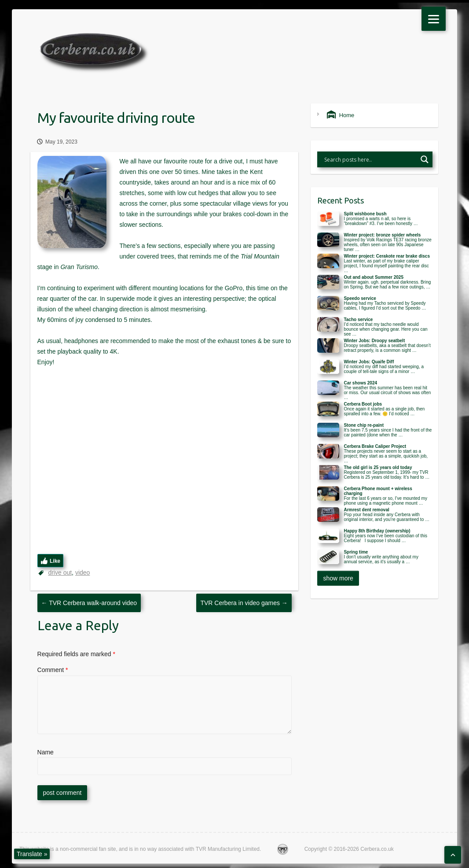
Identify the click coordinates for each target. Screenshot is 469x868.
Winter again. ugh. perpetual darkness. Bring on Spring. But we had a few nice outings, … (387, 284)
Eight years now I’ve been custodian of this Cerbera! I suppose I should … (385, 538)
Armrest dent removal (366, 510)
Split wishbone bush (365, 214)
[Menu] (434, 19)
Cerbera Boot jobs (363, 404)
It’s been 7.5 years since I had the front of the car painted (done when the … (388, 432)
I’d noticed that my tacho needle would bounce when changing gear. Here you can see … (385, 329)
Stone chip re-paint (364, 425)
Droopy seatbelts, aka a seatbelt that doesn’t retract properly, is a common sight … (387, 348)
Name (46, 752)
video (82, 573)
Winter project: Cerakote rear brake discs (387, 256)
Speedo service (360, 298)
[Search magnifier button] (425, 159)
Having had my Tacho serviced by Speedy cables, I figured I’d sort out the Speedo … (385, 306)
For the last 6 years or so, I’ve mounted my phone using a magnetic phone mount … (385, 501)
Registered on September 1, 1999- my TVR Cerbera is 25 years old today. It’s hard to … (387, 475)
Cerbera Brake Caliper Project (375, 446)
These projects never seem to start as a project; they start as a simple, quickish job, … (386, 456)
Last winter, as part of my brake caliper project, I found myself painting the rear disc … (386, 266)
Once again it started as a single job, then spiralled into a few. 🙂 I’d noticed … (384, 411)
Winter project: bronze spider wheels (382, 235)
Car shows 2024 (360, 383)
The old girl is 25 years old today (378, 467)
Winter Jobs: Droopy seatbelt (374, 341)
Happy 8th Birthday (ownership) (377, 531)
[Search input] (370, 159)
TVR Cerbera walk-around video (89, 603)
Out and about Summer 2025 (374, 277)
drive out (60, 573)
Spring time (356, 552)
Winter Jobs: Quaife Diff (369, 362)
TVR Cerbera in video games (244, 603)
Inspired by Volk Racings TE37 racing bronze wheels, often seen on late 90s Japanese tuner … (387, 245)
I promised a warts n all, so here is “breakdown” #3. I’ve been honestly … (381, 221)
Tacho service (358, 319)
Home (341, 115)
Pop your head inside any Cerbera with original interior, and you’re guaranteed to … (387, 517)
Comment (53, 670)
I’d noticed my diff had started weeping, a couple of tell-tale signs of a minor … (384, 369)
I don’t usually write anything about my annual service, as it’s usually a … (381, 559)
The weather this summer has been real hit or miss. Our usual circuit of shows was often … (387, 393)
